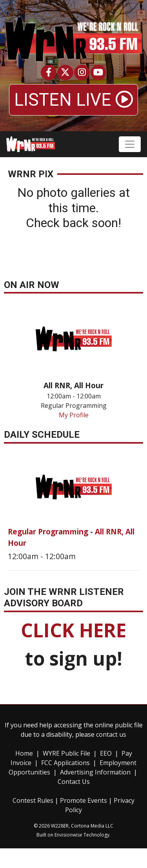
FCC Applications (65, 763)
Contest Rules (33, 800)
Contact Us (74, 782)
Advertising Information (95, 772)
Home (24, 753)
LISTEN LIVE (73, 100)
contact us (111, 734)
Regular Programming (49, 531)
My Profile (74, 415)
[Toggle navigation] (130, 144)
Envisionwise (68, 835)
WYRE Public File (66, 753)
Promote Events (83, 800)
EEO (106, 753)
